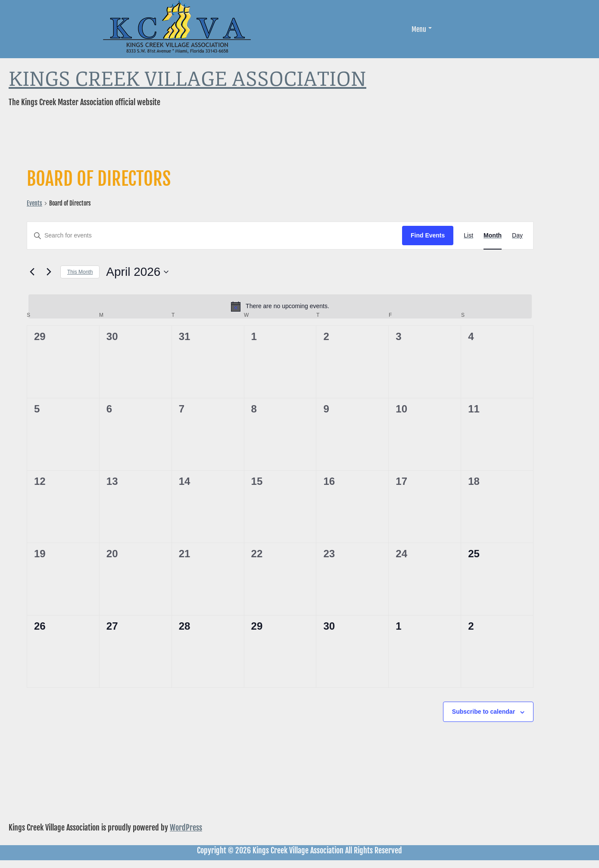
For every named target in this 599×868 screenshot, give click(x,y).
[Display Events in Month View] (493, 236)
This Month (80, 272)
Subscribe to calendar (484, 712)
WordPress (186, 827)
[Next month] (49, 272)
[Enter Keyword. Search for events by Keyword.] (215, 236)
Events (34, 203)
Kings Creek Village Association (187, 79)
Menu (422, 29)
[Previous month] (32, 272)
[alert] (280, 306)
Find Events (428, 235)
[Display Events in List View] (468, 236)
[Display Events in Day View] (517, 236)
